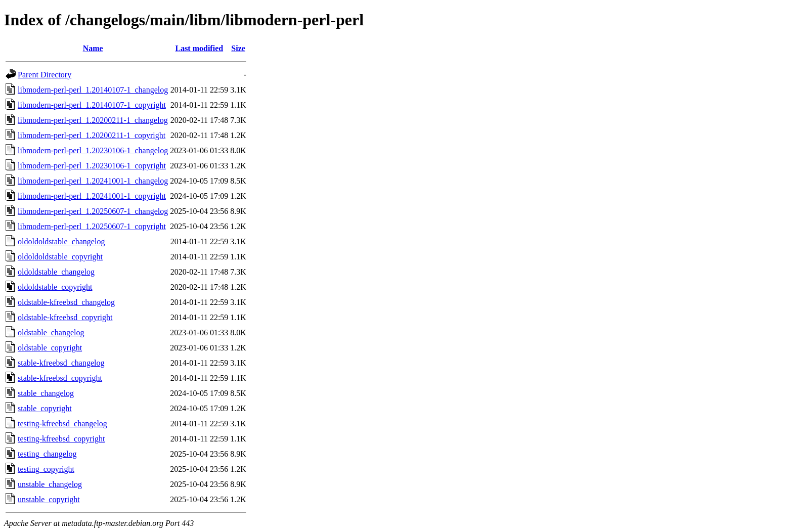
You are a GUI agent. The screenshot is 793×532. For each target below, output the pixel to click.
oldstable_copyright (50, 348)
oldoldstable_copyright (55, 287)
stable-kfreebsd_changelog (61, 363)
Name (93, 48)
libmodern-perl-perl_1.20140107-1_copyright (92, 105)
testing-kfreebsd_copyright (61, 439)
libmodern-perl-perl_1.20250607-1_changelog (93, 211)
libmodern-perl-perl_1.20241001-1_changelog (93, 181)
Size (238, 48)
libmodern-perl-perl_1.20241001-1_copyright (92, 196)
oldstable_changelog (51, 332)
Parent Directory (45, 75)
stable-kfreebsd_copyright (60, 378)
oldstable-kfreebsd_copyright (65, 317)
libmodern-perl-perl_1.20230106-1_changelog (93, 150)
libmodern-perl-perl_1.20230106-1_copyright (92, 166)
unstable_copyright (49, 499)
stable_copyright (45, 408)
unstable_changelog (50, 484)
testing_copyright (46, 469)
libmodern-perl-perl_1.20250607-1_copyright (92, 226)
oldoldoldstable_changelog (61, 241)
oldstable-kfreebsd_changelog (66, 302)
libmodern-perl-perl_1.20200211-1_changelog (93, 120)
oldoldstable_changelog (56, 272)
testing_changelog (47, 454)
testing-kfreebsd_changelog (62, 424)
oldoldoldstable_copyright (60, 257)
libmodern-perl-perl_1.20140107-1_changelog (93, 90)
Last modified (199, 48)
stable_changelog (46, 393)
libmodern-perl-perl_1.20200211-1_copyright (92, 135)
